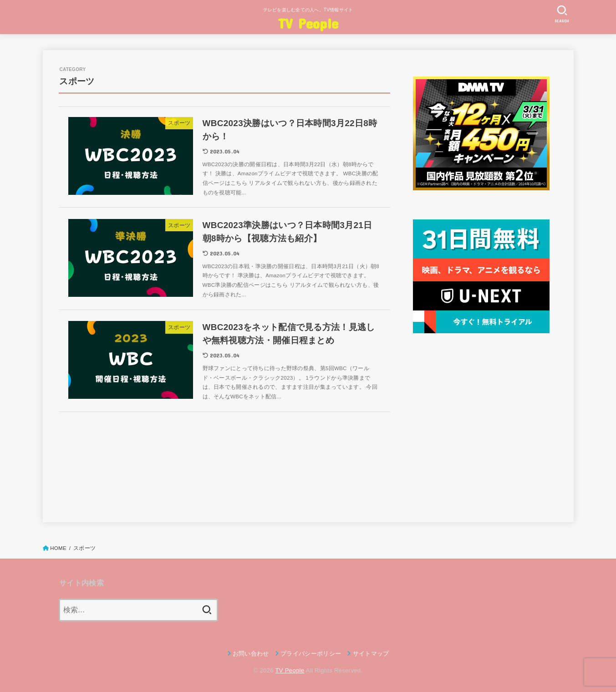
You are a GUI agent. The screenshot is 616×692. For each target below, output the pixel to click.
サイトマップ (371, 654)
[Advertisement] (481, 426)
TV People (308, 23)
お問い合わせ (251, 654)
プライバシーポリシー (311, 654)
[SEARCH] (562, 14)
